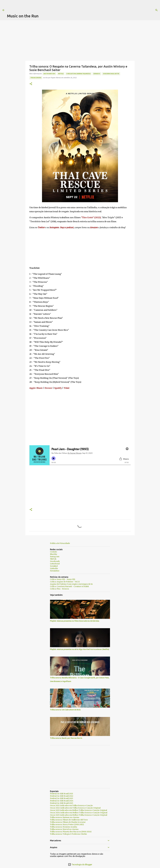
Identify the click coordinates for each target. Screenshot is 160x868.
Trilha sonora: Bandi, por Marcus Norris (66, 738)
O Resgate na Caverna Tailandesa (78, 74)
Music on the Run (23, 16)
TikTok (53, 559)
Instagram (55, 557)
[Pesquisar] (101, 10)
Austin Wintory (49, 74)
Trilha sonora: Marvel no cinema (64, 829)
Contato (53, 552)
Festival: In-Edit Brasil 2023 (61, 798)
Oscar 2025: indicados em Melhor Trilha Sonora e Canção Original (79, 815)
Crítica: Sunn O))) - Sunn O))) (63, 579)
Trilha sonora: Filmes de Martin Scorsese (68, 822)
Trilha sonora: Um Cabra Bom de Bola (65, 710)
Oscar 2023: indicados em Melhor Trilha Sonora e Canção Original (78, 810)
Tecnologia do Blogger (80, 864)
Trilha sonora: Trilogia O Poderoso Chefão (68, 834)
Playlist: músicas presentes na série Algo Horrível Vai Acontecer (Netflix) (80, 649)
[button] (31, 84)
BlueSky (54, 554)
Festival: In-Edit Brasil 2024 (62, 801)
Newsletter (55, 571)
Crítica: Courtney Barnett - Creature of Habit (69, 586)
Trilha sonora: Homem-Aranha (63, 827)
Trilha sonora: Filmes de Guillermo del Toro (69, 820)
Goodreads (55, 561)
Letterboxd (55, 564)
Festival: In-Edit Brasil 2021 (61, 794)
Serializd (54, 566)
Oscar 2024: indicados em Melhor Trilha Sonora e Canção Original (79, 813)
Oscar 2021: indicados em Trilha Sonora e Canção (71, 805)
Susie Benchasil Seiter (111, 74)
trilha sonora (36, 78)
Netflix (61, 74)
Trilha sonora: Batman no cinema (65, 817)
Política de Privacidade (60, 543)
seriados (97, 74)
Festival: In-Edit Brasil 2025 (62, 803)
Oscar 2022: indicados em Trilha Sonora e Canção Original (75, 808)
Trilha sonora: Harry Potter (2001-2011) (67, 824)
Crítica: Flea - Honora (59, 589)
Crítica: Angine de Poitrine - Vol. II (65, 582)
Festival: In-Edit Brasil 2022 (62, 796)
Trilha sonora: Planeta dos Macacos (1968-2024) (71, 832)
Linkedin (54, 568)
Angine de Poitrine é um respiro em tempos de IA (71, 584)
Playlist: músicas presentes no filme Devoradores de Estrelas (75, 621)
